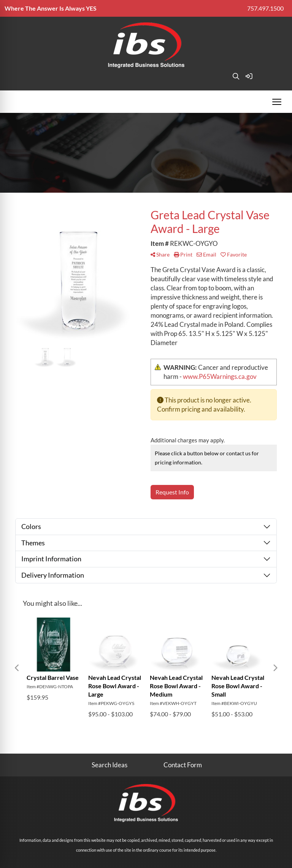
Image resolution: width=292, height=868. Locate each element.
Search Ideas (109, 765)
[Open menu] (277, 102)
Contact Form (183, 765)
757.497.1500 (265, 8)
